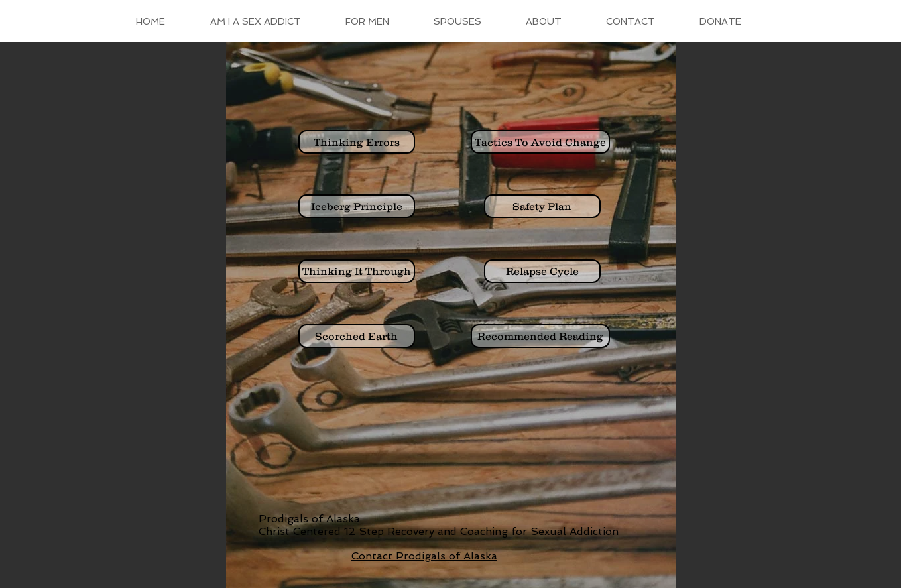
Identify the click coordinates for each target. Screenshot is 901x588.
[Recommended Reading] (540, 336)
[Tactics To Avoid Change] (540, 142)
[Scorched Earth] (357, 336)
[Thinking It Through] (357, 271)
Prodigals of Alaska (309, 519)
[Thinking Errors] (357, 142)
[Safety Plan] (542, 206)
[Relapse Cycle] (542, 271)
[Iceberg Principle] (357, 206)
